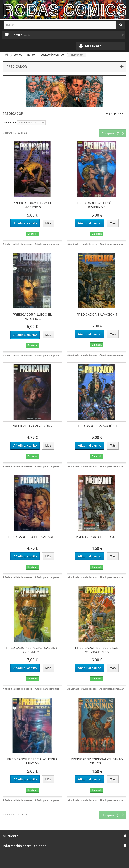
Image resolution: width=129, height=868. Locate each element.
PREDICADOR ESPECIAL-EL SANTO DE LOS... (97, 761)
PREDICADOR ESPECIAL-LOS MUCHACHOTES (97, 650)
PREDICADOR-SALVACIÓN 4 (97, 315)
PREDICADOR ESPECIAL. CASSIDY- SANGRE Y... (32, 650)
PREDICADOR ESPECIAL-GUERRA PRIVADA (32, 761)
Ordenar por (9, 122)
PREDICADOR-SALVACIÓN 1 (97, 426)
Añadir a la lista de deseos (17, 244)
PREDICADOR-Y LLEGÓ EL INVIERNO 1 (32, 317)
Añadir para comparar (47, 244)
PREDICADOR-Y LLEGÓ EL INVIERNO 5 (32, 205)
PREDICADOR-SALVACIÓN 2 (32, 426)
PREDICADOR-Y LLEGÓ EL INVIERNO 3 (97, 205)
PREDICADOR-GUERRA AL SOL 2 (32, 537)
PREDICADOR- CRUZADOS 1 (97, 537)
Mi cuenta (11, 836)
